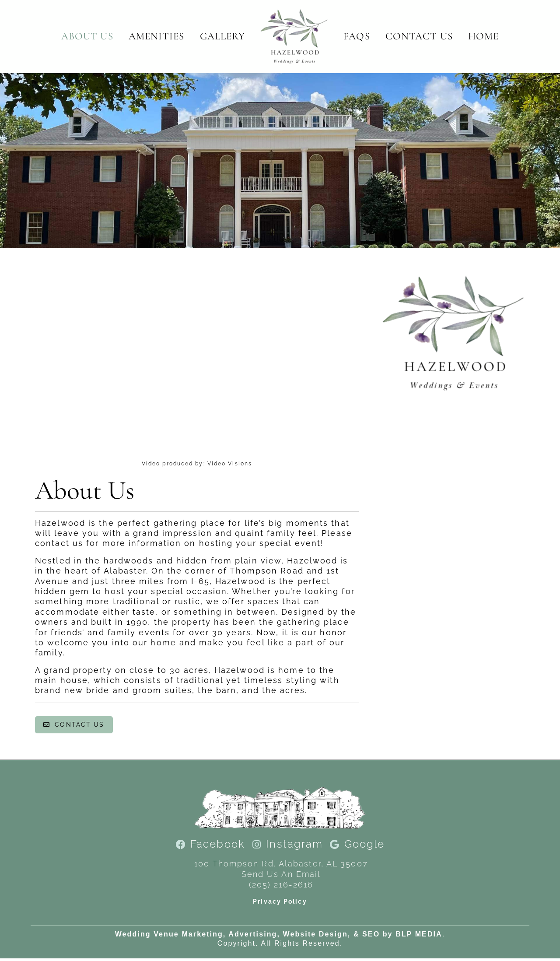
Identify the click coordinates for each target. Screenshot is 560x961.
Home (483, 36)
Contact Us (419, 36)
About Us (87, 36)
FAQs (357, 36)
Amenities (157, 36)
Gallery (223, 36)
